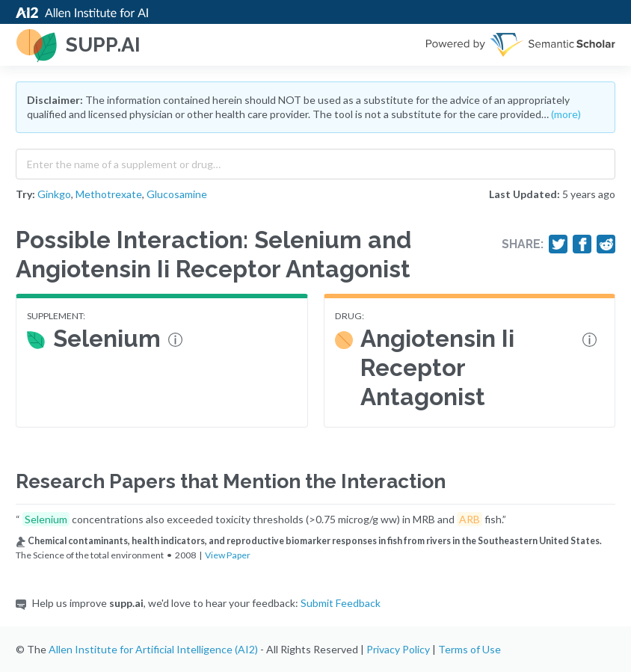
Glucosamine (177, 194)
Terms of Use (470, 649)
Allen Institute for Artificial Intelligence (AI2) (153, 649)
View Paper (228, 555)
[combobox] (315, 161)
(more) (566, 114)
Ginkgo (54, 194)
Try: (25, 194)
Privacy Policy (398, 649)
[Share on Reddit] (606, 244)
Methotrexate (109, 194)
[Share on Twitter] (558, 244)
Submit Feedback (341, 603)
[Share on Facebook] (582, 244)
